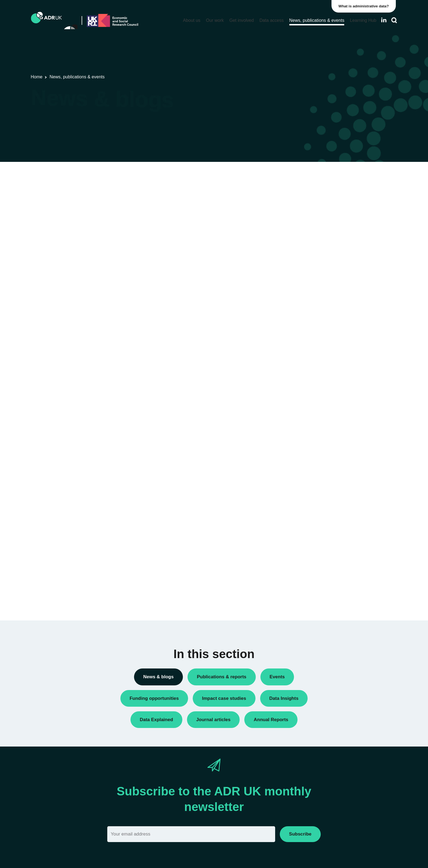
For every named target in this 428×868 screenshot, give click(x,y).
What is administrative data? (365, 6)
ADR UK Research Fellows (323, 185)
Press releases (312, 297)
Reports (306, 315)
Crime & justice (313, 546)
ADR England (311, 403)
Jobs (303, 278)
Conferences (310, 213)
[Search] (394, 20)
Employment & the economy (324, 556)
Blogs (304, 203)
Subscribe (300, 834)
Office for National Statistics (324, 449)
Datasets (307, 241)
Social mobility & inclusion (322, 584)
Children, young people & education (331, 528)
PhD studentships (315, 287)
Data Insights (311, 222)
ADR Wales (309, 440)
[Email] (191, 834)
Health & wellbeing (316, 565)
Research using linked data (323, 334)
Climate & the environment (323, 537)
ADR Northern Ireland (319, 412)
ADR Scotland (312, 421)
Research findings (315, 324)
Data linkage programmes (322, 231)
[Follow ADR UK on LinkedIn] (384, 20)
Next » (273, 196)
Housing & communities (320, 574)
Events (305, 250)
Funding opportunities (319, 259)
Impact (305, 268)
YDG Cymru (310, 459)
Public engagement (316, 306)
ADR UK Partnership (318, 431)
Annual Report (312, 194)
